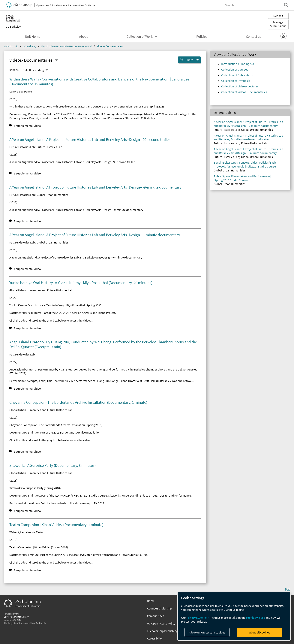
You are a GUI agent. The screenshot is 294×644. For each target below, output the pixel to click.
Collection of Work (140, 37)
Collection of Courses (235, 69)
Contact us (254, 37)
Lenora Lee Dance (21, 91)
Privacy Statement (198, 618)
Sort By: (14, 70)
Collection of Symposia (236, 81)
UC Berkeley (13, 26)
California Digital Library (16, 617)
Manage (278, 24)
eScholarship (11, 46)
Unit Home (33, 37)
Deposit (278, 16)
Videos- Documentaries (110, 46)
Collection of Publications (237, 75)
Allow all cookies (260, 632)
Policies (202, 37)
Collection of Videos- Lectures (240, 86)
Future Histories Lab (22, 147)
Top (287, 589)
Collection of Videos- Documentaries (244, 92)
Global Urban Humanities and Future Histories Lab (41, 290)
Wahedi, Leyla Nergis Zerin (26, 532)
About (83, 37)
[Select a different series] (56, 60)
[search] (285, 5)
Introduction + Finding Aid (238, 64)
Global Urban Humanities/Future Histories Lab (67, 46)
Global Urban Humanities (53, 195)
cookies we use (255, 618)
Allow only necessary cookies (207, 632)
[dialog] (234, 616)
